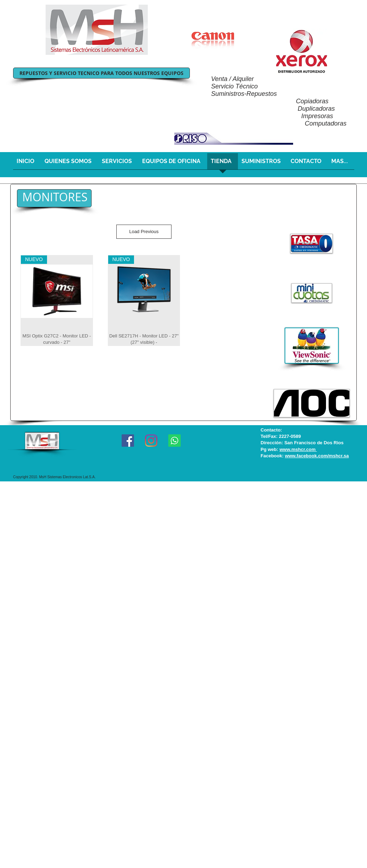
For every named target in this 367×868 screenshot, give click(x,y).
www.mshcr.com (298, 449)
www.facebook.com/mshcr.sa (317, 456)
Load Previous (144, 232)
